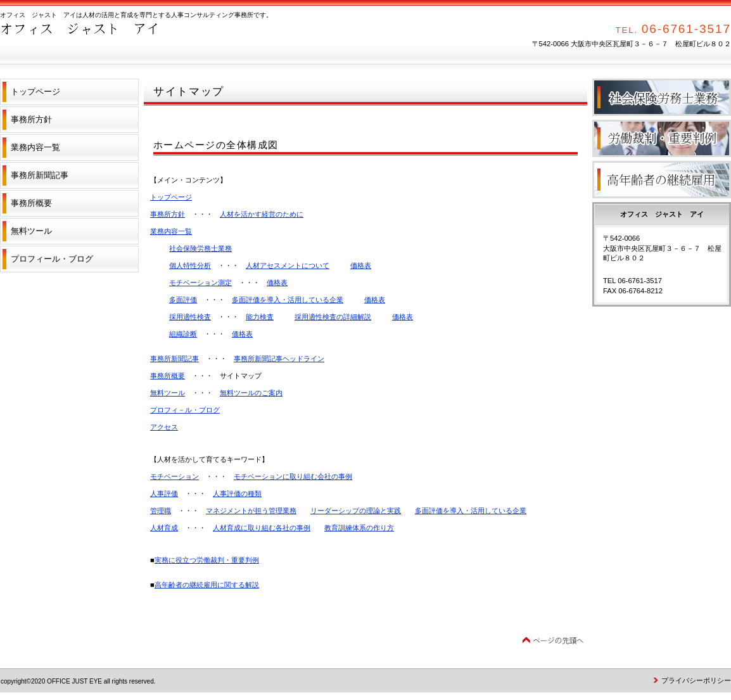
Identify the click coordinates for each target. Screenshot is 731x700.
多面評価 (183, 300)
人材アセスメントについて (288, 265)
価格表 (361, 265)
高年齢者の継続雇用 (662, 180)
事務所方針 (168, 214)
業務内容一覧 (171, 231)
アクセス (164, 427)
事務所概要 (168, 376)
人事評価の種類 (237, 493)
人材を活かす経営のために (262, 214)
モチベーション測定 (200, 283)
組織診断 (183, 334)
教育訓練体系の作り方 (359, 528)
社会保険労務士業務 (200, 248)
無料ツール (168, 393)
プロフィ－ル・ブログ (185, 410)
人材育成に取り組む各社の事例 (262, 528)
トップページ (171, 197)
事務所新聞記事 (175, 359)
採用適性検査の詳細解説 (333, 317)
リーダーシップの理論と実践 (356, 511)
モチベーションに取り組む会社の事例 (293, 476)
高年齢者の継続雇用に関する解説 (207, 585)
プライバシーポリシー (696, 680)
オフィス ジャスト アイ (127, 38)
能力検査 (260, 317)
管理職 (161, 511)
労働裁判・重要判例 (662, 138)
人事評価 (164, 493)
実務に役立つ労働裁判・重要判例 (207, 560)
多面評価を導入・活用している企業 (288, 300)
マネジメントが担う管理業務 (251, 511)
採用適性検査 (190, 317)
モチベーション (175, 476)
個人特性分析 (190, 265)
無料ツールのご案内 (251, 393)
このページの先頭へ (553, 641)
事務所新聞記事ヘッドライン (279, 359)
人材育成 (164, 528)
